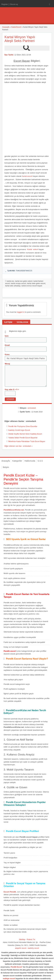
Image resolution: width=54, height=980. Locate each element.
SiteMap (22, 939)
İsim (7, 336)
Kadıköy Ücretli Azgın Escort (19, 430)
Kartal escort (27, 176)
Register (5, 4)
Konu (7, 354)
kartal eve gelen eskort (24, 281)
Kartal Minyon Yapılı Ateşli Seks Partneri (20, 39)
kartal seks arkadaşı (13, 286)
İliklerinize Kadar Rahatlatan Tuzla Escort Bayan (27, 441)
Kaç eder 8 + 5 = (12, 389)
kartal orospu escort (18, 283)
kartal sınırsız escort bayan (32, 286)
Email (7, 345)
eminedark (32, 408)
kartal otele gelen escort (36, 283)
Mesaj (7, 364)
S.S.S (40, 461)
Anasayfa (6, 27)
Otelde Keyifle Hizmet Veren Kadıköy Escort (25, 434)
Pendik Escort (16, 967)
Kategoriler (17, 461)
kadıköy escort (33, 948)
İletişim (6, 467)
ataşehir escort (21, 948)
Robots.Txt (31, 939)
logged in (21, 312)
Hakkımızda (30, 461)
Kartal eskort (33, 249)
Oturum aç (14, 4)
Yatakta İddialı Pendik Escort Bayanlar (23, 438)
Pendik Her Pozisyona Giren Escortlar (23, 426)
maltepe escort (9, 979)
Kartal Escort (16, 27)
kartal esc (10, 281)
